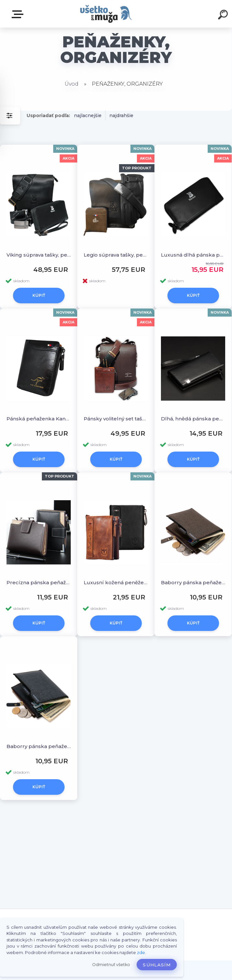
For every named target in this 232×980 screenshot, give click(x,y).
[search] (223, 16)
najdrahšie (121, 115)
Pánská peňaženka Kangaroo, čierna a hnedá (39, 419)
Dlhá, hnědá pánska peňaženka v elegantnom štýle (193, 419)
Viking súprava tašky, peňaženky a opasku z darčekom (39, 255)
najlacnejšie (88, 115)
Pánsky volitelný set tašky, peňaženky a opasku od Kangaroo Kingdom (116, 419)
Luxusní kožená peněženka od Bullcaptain (116, 582)
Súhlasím (157, 965)
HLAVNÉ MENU (19, 14)
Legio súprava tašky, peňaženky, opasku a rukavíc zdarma (116, 255)
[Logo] (106, 14)
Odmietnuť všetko (111, 965)
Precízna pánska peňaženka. (39, 582)
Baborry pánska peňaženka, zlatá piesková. (193, 582)
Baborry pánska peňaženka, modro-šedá (39, 746)
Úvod (72, 84)
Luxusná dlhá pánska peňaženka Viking (193, 255)
